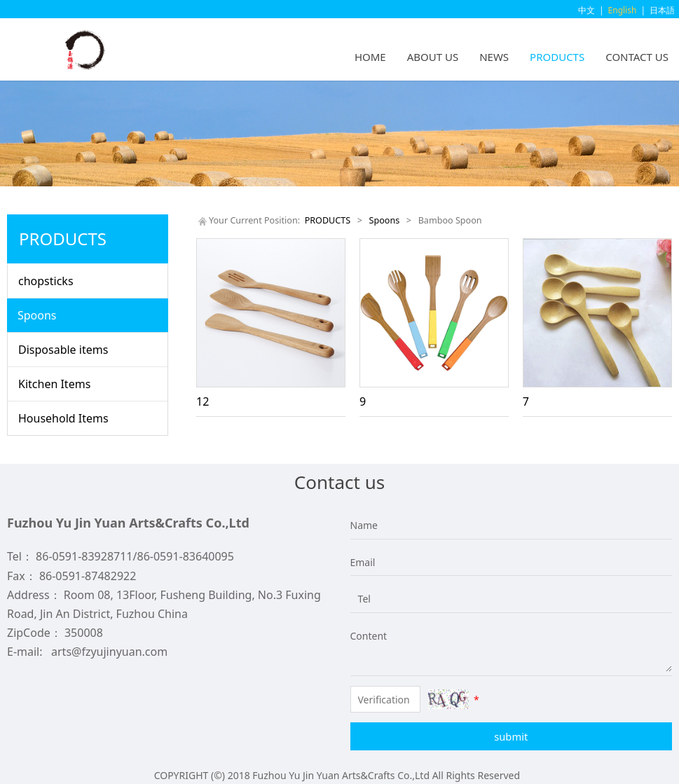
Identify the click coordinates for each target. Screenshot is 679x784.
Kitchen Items (54, 384)
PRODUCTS (557, 57)
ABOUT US (433, 57)
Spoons (37, 315)
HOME (370, 57)
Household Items (63, 418)
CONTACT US (637, 57)
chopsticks (46, 281)
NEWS (494, 57)
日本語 (662, 10)
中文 (587, 10)
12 (203, 401)
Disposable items (63, 350)
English (623, 10)
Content (361, 636)
